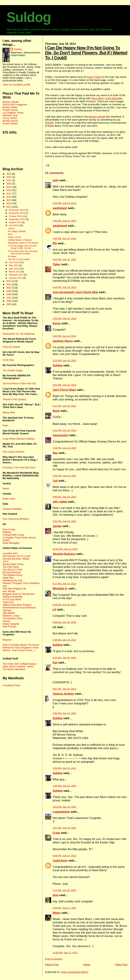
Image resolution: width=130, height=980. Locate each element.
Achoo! (11, 229)
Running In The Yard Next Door (19, 468)
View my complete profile (16, 85)
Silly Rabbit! (9, 613)
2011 (9, 284)
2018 (9, 190)
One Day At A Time (12, 570)
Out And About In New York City (19, 383)
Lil (54, 610)
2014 (9, 203)
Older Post (121, 964)
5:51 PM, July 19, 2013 (64, 828)
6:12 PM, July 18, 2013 (64, 406)
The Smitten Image (13, 370)
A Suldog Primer (12, 685)
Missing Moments (12, 572)
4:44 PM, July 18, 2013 (64, 287)
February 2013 (16, 275)
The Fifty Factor (11, 567)
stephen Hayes (63, 341)
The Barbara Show (12, 618)
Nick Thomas (9, 627)
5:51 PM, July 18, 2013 (64, 385)
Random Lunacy (11, 616)
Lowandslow (61, 812)
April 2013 (14, 269)
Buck (56, 411)
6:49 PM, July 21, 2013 (64, 908)
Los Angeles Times (13, 113)
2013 (9, 207)
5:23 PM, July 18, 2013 (64, 360)
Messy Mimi (9, 412)
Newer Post (52, 964)
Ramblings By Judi (12, 580)
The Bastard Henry (12, 575)
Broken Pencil (10, 121)
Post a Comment (54, 959)
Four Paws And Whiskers (16, 519)
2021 (9, 180)
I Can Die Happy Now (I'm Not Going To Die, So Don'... (22, 247)
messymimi (61, 435)
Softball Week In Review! (20, 240)
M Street (12, 256)
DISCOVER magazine (15, 105)
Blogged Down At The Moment (19, 594)
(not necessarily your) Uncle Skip (75, 292)
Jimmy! (6, 621)
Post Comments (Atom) (75, 972)
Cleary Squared (11, 624)
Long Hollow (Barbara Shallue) (19, 439)
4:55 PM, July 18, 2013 (64, 318)
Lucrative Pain (10, 553)
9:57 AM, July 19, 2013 (64, 689)
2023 (9, 174)
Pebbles (7, 532)
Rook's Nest (9, 499)
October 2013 (16, 216)
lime (56, 895)
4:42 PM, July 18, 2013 (64, 238)
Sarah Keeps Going (13, 564)
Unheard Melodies (12, 509)
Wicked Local (10, 115)
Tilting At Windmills (12, 597)
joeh (56, 180)
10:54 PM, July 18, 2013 (65, 549)
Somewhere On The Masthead (19, 334)
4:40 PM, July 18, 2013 (64, 221)
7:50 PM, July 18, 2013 (64, 476)
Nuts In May (9, 529)
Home (87, 964)
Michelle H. (60, 588)
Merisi (6, 489)
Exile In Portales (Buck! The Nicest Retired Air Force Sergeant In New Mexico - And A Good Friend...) (21, 648)
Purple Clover (10, 110)
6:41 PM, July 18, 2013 (64, 430)
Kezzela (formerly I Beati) (16, 559)
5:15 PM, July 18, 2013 (64, 336)
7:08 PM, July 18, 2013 (64, 448)
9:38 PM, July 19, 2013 (64, 856)
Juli (55, 481)
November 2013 (17, 213)
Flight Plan (8, 578)
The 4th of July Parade (19, 259)
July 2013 (14, 225)
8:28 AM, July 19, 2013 (64, 605)
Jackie (57, 526)
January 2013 (16, 278)
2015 (9, 200)
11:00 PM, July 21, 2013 (65, 953)
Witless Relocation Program (17, 605)
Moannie (7, 640)
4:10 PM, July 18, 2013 (64, 203)
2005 (9, 304)
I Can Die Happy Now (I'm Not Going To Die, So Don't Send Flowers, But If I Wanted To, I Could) (86, 53)
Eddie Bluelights (11, 543)
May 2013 (14, 265)
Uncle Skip (8, 360)
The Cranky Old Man (13, 452)
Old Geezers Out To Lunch (17, 556)
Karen (57, 323)
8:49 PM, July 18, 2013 (64, 497)
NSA (10, 234)
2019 (9, 187)
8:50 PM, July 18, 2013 (64, 521)
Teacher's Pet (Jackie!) (14, 399)
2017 (9, 194)
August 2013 (15, 222)
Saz (55, 453)
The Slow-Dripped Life (14, 589)
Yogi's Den (8, 602)
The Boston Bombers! (14, 669)
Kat (55, 663)
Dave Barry (98, 98)
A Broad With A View (13, 535)
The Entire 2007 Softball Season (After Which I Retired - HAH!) (20, 665)
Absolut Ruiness (64, 554)
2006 (9, 301)
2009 (9, 291)
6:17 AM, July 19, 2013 (64, 584)
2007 (9, 298)
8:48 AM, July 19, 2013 (64, 622)
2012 (9, 281)
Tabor (57, 264)
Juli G (6, 561)
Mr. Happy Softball (17, 231)
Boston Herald (97, 117)
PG (55, 243)
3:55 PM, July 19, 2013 (64, 713)
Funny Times (94, 77)
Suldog (29, 17)
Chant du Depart (11, 347)
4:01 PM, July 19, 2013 (64, 807)
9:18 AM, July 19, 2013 (64, 658)
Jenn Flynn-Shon (64, 390)
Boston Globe (10, 107)
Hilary (57, 913)
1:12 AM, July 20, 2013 (64, 890)
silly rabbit (60, 502)
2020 (9, 184)
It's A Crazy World (12, 599)
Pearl (5, 425)
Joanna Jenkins (63, 694)
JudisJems (60, 861)
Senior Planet (10, 124)
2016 (9, 197)
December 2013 (17, 210)
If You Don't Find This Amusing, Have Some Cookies (23, 252)
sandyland (60, 208)
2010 (9, 288)
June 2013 (14, 262)
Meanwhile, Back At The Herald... (24, 243)
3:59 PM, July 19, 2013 (64, 768)
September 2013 (17, 219)
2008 (9, 294)
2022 (9, 177)
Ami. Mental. (9, 591)
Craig (56, 833)
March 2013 (15, 272)
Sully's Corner (15, 237)
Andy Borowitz (114, 98)
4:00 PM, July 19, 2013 (64, 786)
